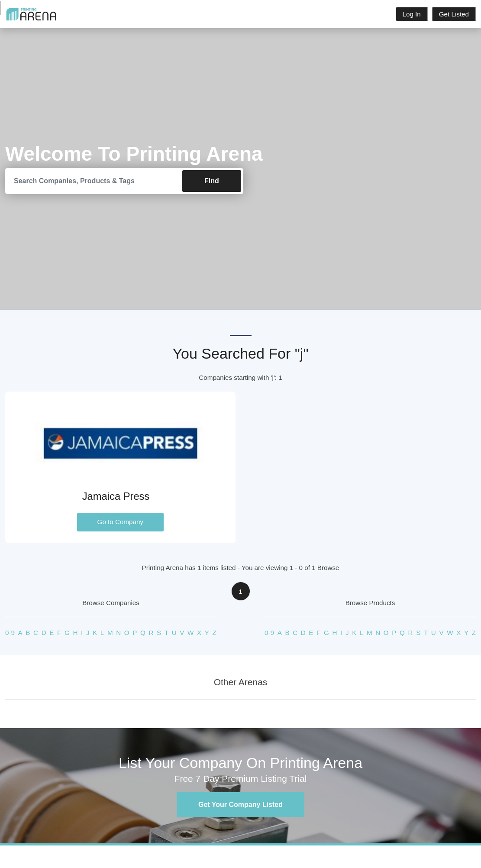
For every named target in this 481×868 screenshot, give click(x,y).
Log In (412, 14)
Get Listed (454, 14)
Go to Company (120, 522)
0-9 (10, 633)
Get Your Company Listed (240, 805)
